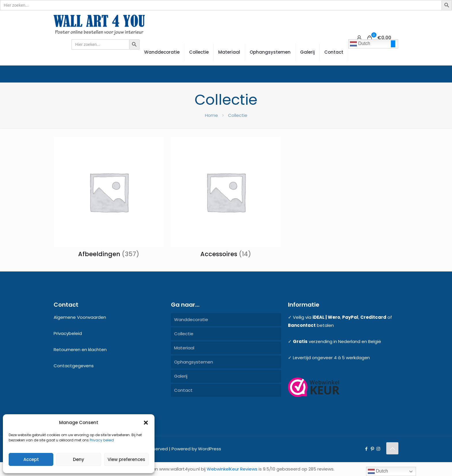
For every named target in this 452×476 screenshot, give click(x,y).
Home (211, 115)
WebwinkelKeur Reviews (232, 469)
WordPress (210, 449)
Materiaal (184, 348)
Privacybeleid (68, 333)
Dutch (360, 44)
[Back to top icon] (392, 448)
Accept (31, 459)
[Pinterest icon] (372, 449)
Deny (79, 459)
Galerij (181, 376)
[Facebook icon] (366, 449)
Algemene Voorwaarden (80, 317)
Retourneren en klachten (80, 349)
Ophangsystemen (194, 362)
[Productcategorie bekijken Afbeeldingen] (109, 199)
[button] (146, 423)
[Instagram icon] (378, 449)
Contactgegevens (74, 366)
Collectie (184, 334)
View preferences (126, 459)
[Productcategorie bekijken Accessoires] (226, 199)
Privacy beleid (102, 440)
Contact (183, 390)
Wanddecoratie (191, 319)
